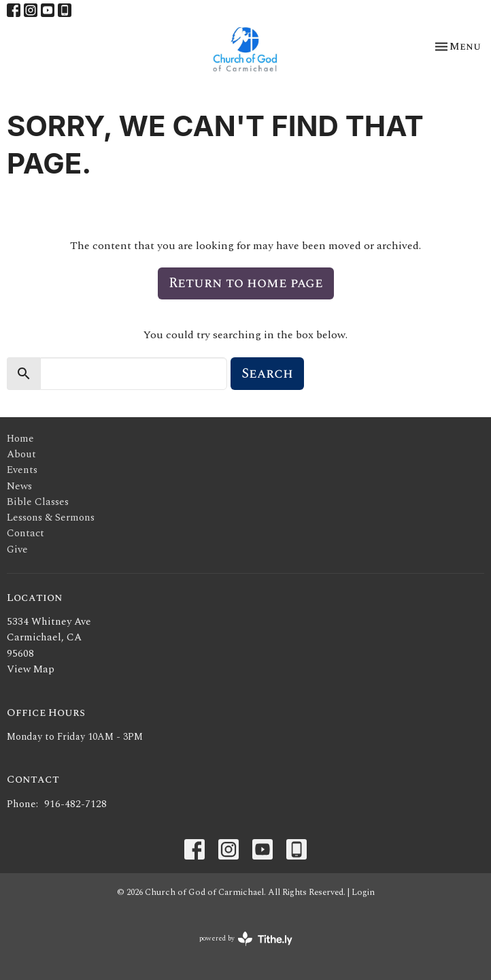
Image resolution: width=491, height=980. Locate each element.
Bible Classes (38, 502)
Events (22, 470)
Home (20, 439)
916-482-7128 (75, 804)
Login (363, 892)
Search (267, 374)
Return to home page (246, 283)
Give (17, 550)
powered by (246, 939)
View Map (31, 669)
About (21, 454)
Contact (26, 533)
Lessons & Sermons (51, 518)
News (19, 486)
